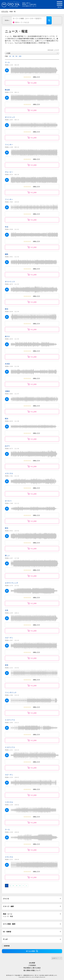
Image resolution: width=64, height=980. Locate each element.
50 (16, 56)
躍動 (7, 254)
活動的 (7, 391)
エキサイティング (11, 583)
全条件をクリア (57, 958)
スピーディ (9, 638)
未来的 (7, 364)
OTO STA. (5, 11)
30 (13, 56)
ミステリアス (10, 720)
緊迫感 (7, 90)
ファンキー (9, 145)
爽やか (7, 336)
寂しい (7, 555)
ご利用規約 (32, 965)
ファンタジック (11, 692)
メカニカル (9, 473)
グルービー (9, 172)
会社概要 (32, 963)
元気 (7, 610)
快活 (7, 227)
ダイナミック (10, 117)
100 (20, 56)
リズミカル (9, 802)
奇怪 (7, 665)
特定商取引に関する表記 (32, 968)
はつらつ (8, 501)
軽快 (7, 309)
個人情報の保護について (32, 970)
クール (7, 62)
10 (10, 56)
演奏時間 (6, 946)
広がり (7, 446)
